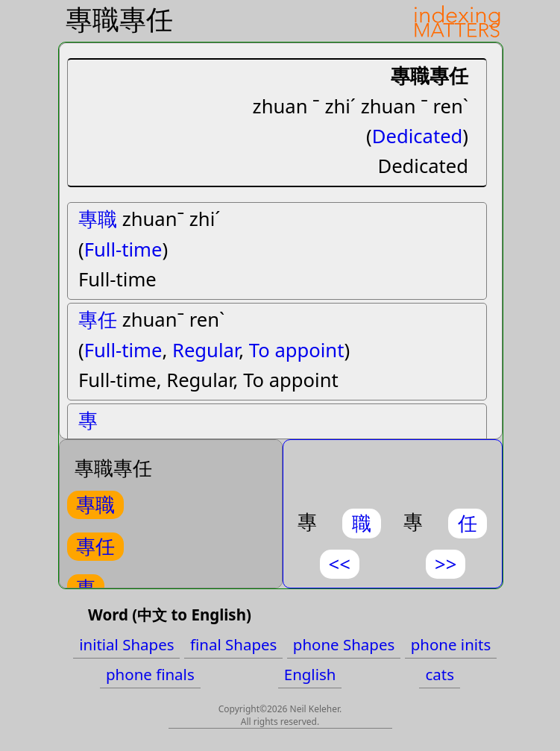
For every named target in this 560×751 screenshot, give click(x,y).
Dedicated (418, 136)
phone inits (451, 644)
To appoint (297, 350)
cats (440, 674)
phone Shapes (344, 644)
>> (446, 564)
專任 (98, 320)
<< (340, 564)
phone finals (150, 674)
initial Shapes (126, 644)
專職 (98, 219)
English (310, 674)
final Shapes (233, 644)
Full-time (123, 249)
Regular (205, 350)
